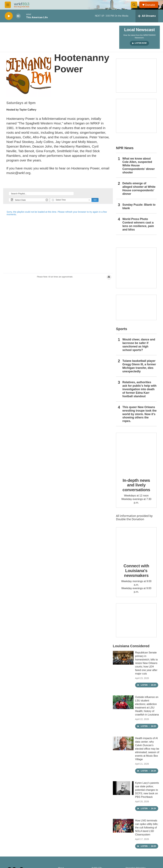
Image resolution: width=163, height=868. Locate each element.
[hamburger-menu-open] (8, 5)
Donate (150, 5)
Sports (122, 329)
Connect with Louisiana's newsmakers (136, 571)
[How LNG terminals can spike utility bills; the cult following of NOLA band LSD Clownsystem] (123, 826)
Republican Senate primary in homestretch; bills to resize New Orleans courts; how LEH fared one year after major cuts (146, 663)
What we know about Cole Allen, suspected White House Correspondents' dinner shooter (139, 166)
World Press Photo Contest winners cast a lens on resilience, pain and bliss (138, 224)
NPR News (125, 148)
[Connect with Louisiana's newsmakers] (136, 543)
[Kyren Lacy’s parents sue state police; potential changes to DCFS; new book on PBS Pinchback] (123, 788)
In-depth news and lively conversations (136, 485)
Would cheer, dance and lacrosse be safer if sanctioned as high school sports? (139, 345)
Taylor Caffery (28, 110)
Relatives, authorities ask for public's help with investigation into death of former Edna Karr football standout (139, 389)
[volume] (18, 16)
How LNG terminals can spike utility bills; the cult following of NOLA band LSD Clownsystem (147, 828)
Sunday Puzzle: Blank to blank (139, 206)
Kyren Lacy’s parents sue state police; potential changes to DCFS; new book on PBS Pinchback (147, 790)
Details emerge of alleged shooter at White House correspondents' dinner (139, 189)
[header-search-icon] (134, 5)
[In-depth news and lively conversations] (136, 453)
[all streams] (147, 16)
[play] (9, 16)
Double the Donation (130, 519)
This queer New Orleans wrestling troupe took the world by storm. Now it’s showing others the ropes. (140, 414)
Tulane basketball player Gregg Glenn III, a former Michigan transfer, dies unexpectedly (139, 366)
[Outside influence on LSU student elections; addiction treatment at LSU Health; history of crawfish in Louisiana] (123, 702)
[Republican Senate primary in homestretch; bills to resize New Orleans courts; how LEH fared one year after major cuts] (123, 658)
